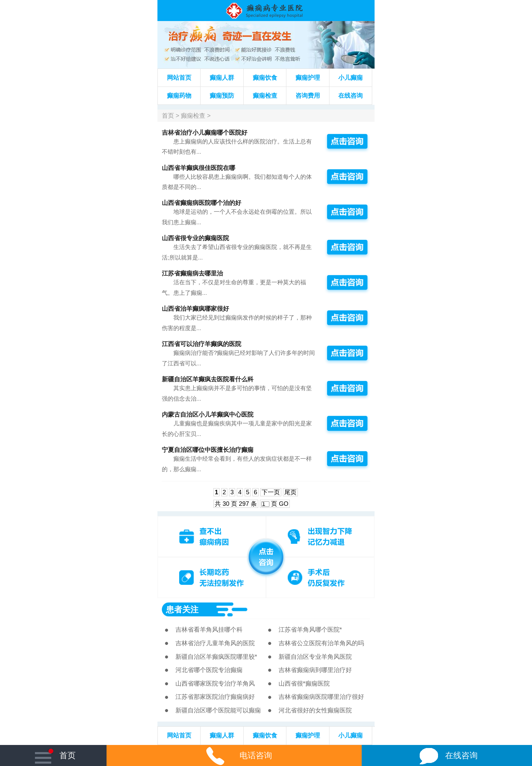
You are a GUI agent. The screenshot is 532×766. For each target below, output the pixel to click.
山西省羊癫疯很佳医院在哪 (198, 168)
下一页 (271, 492)
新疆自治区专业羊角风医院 (315, 657)
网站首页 (179, 78)
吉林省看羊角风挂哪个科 (209, 630)
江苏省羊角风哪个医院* (310, 630)
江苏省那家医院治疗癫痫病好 (215, 697)
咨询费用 (308, 96)
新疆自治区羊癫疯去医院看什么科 (208, 379)
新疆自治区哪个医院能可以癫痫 (218, 710)
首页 (168, 116)
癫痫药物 (179, 96)
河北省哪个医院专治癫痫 (209, 670)
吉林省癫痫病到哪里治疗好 (315, 670)
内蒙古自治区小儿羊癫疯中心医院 (208, 415)
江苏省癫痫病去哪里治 (192, 273)
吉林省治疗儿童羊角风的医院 (215, 643)
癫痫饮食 (265, 78)
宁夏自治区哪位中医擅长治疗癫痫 (208, 450)
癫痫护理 (308, 78)
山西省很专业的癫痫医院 (195, 238)
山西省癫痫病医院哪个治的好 (202, 203)
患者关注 (182, 609)
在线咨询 (350, 96)
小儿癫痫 (350, 78)
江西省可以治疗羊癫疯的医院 (202, 344)
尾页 (290, 492)
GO (284, 504)
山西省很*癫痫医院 (304, 684)
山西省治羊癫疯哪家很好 (195, 309)
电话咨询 (234, 755)
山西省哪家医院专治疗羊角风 (215, 684)
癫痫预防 (222, 96)
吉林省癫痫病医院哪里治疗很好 (321, 697)
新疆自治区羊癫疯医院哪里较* (216, 657)
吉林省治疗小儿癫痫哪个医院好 (205, 133)
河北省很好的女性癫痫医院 (315, 710)
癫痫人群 (222, 78)
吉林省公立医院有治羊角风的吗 (321, 643)
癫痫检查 (265, 96)
